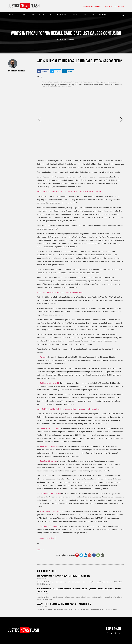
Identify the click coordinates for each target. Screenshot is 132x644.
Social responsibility (93, 6)
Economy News (34, 15)
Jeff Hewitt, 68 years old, (49, 383)
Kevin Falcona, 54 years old (50, 494)
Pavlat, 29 (44, 357)
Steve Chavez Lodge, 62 (49, 512)
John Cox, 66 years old (49, 446)
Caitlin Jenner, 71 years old (50, 428)
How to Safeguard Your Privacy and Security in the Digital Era (64, 576)
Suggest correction (46, 538)
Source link (41, 550)
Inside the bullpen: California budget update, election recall (60, 292)
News (23, 15)
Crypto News (75, 15)
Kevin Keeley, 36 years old (50, 526)
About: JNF (13, 15)
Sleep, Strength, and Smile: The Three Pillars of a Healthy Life (64, 604)
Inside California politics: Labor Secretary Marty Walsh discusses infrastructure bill (69, 192)
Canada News (60, 15)
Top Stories (110, 6)
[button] (123, 15)
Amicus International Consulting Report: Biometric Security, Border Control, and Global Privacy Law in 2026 (79, 590)
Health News (88, 15)
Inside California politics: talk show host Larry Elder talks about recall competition (68, 409)
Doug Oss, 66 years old (49, 461)
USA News (47, 15)
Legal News (102, 15)
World (121, 6)
